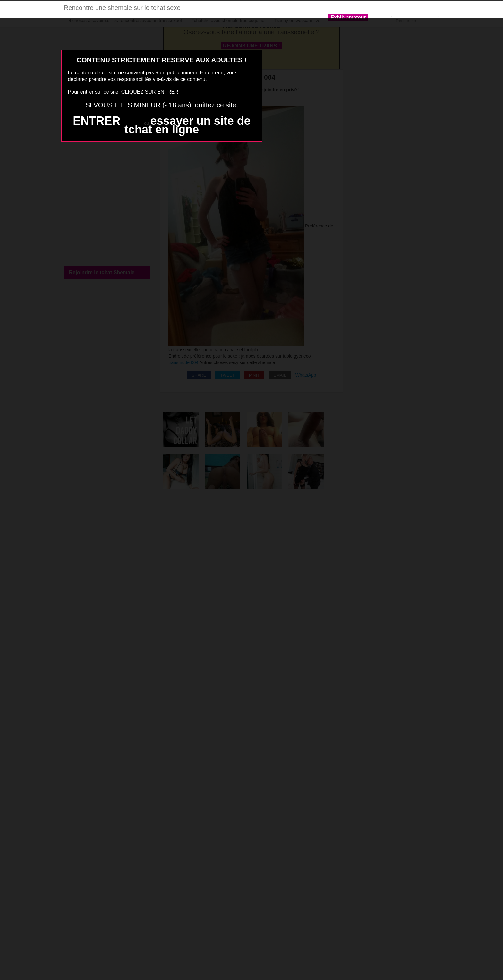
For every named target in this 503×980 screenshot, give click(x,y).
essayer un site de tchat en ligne (188, 125)
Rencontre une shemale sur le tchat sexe (122, 8)
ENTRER (97, 121)
